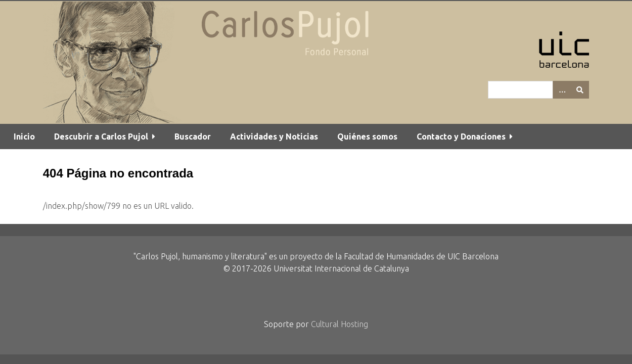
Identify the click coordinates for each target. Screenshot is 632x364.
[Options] (562, 90)
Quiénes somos (367, 136)
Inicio (24, 136)
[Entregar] (580, 90)
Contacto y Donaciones (461, 136)
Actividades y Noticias (274, 136)
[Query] (538, 90)
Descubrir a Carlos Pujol (101, 136)
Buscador (193, 136)
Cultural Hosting (340, 324)
